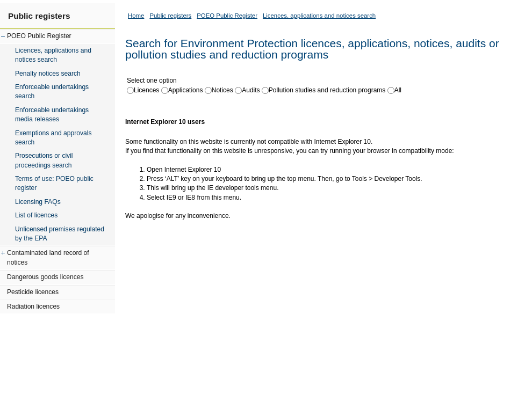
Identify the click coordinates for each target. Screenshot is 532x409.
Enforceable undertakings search (52, 92)
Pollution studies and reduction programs (327, 90)
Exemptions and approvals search (53, 138)
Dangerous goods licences (45, 277)
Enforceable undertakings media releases (52, 115)
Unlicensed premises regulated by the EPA (60, 234)
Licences (146, 90)
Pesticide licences (33, 292)
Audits (251, 90)
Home (136, 16)
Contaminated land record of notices (48, 257)
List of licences (36, 215)
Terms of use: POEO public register (54, 183)
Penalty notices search (48, 74)
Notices (222, 90)
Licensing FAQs (38, 202)
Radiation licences (33, 306)
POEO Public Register (39, 36)
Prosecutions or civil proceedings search (44, 160)
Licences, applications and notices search (53, 55)
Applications (186, 90)
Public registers (39, 16)
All (398, 90)
